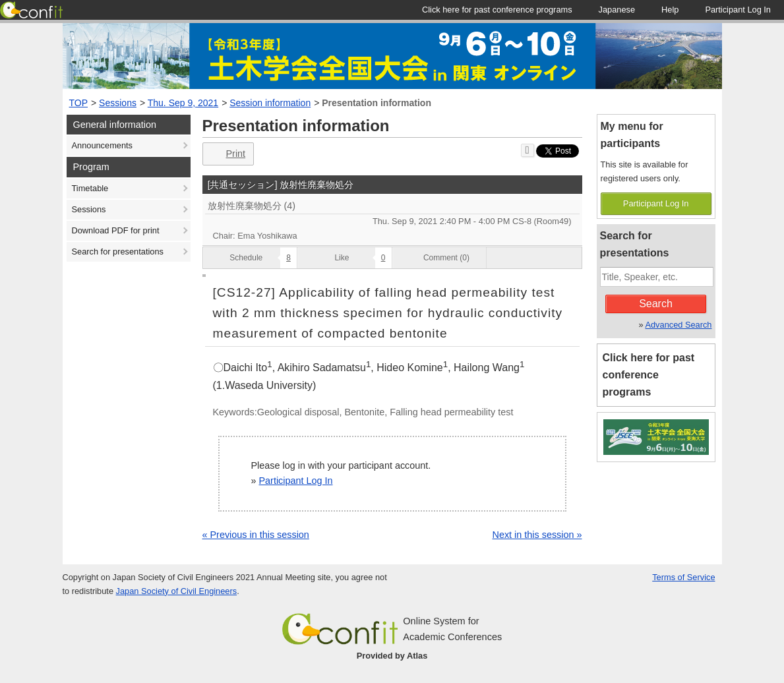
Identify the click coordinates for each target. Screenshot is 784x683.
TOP (79, 103)
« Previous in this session (256, 535)
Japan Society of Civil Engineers (177, 591)
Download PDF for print (116, 230)
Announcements (102, 145)
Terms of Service (683, 577)
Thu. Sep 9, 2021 (183, 103)
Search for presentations (118, 252)
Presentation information (377, 103)
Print (227, 154)
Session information (270, 103)
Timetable (90, 188)
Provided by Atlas (392, 656)
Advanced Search (678, 325)
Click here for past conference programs (649, 375)
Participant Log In (296, 481)
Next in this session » (537, 535)
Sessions (118, 103)
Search (656, 304)
